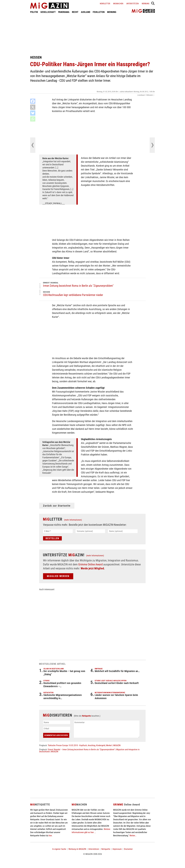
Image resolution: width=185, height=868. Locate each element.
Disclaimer (128, 849)
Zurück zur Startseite (57, 506)
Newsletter (105, 4)
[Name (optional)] (123, 531)
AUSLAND (86, 12)
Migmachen (118, 4)
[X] (33, 107)
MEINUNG (112, 12)
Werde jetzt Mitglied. (93, 568)
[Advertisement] (92, 34)
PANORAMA (64, 12)
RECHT (75, 12)
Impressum (117, 849)
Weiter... (133, 836)
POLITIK (34, 12)
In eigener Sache (59, 849)
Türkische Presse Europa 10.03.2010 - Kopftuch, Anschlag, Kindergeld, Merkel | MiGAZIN (84, 745)
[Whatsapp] (33, 119)
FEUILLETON (99, 12)
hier (50, 836)
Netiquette (87, 716)
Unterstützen (132, 4)
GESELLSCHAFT (48, 12)
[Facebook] (33, 101)
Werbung (146, 4)
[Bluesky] (33, 113)
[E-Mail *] (58, 531)
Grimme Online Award (90, 564)
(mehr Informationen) (73, 520)
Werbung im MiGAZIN (77, 849)
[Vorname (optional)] (90, 531)
